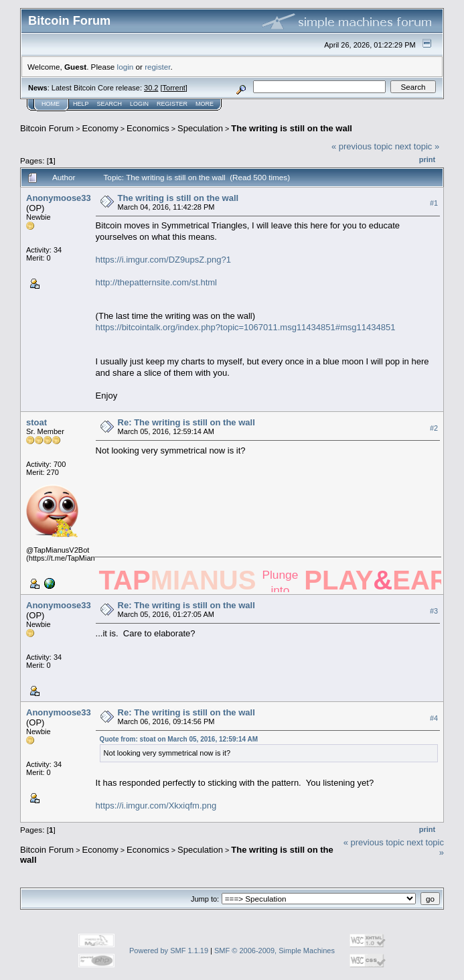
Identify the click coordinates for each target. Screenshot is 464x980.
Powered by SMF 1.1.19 (169, 951)
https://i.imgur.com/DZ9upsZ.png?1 (163, 260)
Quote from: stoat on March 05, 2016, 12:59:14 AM (179, 739)
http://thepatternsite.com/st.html (156, 282)
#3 (434, 611)
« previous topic (362, 146)
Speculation (200, 128)
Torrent (174, 88)
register (157, 67)
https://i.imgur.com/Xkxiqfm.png (156, 806)
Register (172, 104)
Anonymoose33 (59, 198)
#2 (434, 428)
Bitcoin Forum (47, 128)
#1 (434, 203)
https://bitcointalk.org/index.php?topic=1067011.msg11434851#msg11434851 (246, 327)
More (205, 104)
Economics (148, 128)
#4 (434, 718)
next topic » (417, 146)
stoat (36, 422)
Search (110, 104)
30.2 (151, 88)
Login (139, 104)
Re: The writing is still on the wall (186, 422)
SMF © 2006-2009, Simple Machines (275, 951)
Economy (100, 128)
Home (51, 104)
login (126, 67)
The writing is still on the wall (292, 128)
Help (81, 104)
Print (427, 159)
